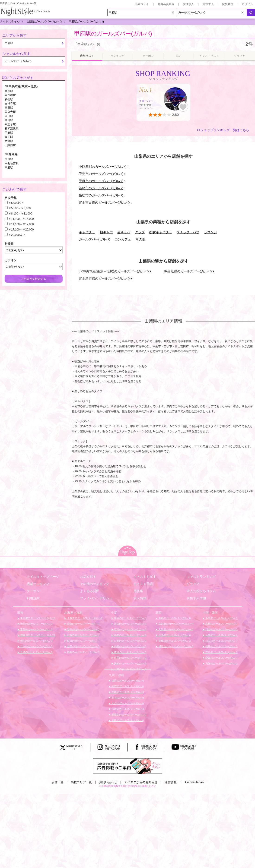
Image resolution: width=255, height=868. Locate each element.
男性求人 (208, 4)
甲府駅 (9, 133)
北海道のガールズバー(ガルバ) (84, 618)
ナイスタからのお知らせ (141, 782)
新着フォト (142, 4)
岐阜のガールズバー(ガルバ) (130, 652)
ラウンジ (210, 232)
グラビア (193, 584)
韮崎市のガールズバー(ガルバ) (101, 188)
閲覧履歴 (228, 4)
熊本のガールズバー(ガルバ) (127, 698)
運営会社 (171, 782)
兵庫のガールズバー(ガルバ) (174, 635)
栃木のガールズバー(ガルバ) (36, 641)
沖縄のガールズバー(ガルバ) (127, 720)
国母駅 (9, 159)
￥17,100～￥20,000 (21, 230)
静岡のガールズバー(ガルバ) (130, 658)
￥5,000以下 (16, 203)
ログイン (248, 4)
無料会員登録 (166, 4)
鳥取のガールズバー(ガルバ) (221, 618)
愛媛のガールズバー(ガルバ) (221, 658)
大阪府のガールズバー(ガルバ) (175, 629)
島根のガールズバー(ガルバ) (221, 624)
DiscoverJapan (194, 782)
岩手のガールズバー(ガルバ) (83, 629)
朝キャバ (106, 232)
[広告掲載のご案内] (127, 766)
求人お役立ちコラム (201, 591)
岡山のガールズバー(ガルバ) (221, 629)
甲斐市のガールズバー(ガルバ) (101, 174)
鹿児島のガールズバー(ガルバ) (129, 715)
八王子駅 (10, 124)
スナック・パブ (188, 232)
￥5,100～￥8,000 (19, 208)
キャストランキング (201, 577)
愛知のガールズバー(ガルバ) (130, 663)
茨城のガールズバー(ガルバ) (36, 652)
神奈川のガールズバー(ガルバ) (37, 635)
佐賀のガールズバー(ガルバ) (127, 686)
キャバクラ (87, 232)
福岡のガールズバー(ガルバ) (127, 681)
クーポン (33, 591)
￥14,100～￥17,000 (21, 224)
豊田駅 (9, 120)
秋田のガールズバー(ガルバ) (83, 641)
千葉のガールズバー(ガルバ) (36, 629)
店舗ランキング (38, 584)
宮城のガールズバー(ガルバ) (83, 635)
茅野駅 (9, 141)
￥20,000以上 (17, 235)
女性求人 (188, 4)
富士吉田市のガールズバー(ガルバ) (104, 202)
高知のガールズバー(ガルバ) (221, 663)
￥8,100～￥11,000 (20, 214)
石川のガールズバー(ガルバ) (130, 629)
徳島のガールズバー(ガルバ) (221, 646)
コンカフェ (123, 239)
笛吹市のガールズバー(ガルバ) (101, 195)
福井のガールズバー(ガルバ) (130, 635)
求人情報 (140, 598)
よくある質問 (90, 591)
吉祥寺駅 (10, 104)
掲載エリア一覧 (81, 782)
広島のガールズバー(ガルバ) (221, 635)
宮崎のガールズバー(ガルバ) (127, 709)
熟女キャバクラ (161, 232)
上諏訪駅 (10, 145)
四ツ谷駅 (10, 95)
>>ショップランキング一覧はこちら (223, 130)
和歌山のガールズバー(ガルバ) (175, 646)
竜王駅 (9, 137)
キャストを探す (145, 577)
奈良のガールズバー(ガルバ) (174, 641)
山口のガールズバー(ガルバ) (221, 641)
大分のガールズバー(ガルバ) (127, 703)
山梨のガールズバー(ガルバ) (130, 641)
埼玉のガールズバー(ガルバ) (36, 624)
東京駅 (9, 91)
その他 (140, 239)
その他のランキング (95, 584)
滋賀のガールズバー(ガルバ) (174, 618)
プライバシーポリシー (96, 598)
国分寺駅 (10, 112)
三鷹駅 (9, 108)
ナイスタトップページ (43, 577)
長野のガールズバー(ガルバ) (130, 646)
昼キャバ (124, 232)
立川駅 (9, 116)
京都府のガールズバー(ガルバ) (175, 624)
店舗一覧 (57, 782)
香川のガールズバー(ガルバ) (221, 652)
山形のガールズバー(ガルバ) (83, 646)
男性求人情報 (196, 598)
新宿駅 (9, 99)
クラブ (140, 232)
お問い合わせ (108, 782)
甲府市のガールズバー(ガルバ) (101, 181)
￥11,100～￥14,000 (21, 219)
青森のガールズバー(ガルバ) (83, 624)
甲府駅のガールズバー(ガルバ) (113, 33)
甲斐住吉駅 (12, 163)
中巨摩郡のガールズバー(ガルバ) (103, 167)
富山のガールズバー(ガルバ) (130, 624)
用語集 (138, 591)
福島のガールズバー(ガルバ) (83, 652)
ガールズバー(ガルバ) (94, 239)
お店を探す (88, 577)
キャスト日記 (143, 584)
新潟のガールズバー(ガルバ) (130, 618)
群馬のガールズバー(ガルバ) (36, 646)
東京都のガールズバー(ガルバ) (37, 618)
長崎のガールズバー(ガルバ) (127, 692)
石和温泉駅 (12, 129)
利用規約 (33, 598)
